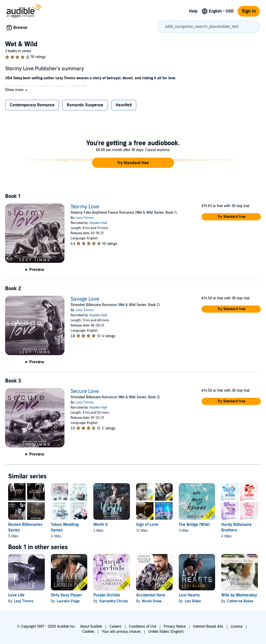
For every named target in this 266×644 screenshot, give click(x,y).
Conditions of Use (143, 626)
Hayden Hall (98, 223)
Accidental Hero (151, 595)
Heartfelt (124, 105)
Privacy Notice (175, 626)
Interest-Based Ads (208, 626)
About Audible (91, 626)
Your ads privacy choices (121, 632)
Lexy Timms (85, 218)
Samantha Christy (114, 601)
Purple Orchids (107, 595)
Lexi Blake (193, 601)
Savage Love (85, 299)
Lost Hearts (189, 595)
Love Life (16, 595)
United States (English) (166, 632)
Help (193, 11)
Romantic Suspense (85, 105)
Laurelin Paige (68, 601)
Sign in (249, 11)
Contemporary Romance (32, 105)
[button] (17, 90)
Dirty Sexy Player (66, 595)
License (237, 626)
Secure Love (85, 391)
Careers (115, 626)
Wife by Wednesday (239, 595)
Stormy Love (85, 207)
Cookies (88, 632)
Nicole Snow (152, 601)
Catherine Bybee (240, 601)
